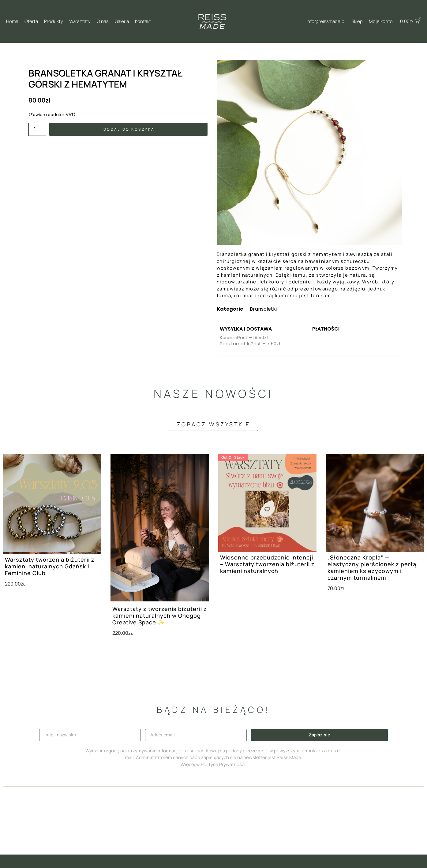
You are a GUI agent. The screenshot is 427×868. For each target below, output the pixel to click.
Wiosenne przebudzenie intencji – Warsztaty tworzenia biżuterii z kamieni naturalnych (267, 564)
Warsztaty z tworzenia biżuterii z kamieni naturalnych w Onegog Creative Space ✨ (160, 615)
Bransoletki (263, 309)
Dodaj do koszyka (129, 129)
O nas (103, 21)
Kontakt (143, 21)
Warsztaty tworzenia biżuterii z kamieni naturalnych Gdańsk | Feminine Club (50, 566)
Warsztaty (80, 21)
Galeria (122, 21)
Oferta (31, 21)
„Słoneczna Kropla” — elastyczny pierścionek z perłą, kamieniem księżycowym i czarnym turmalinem (373, 567)
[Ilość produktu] (37, 129)
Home (12, 21)
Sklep (357, 21)
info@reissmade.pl (326, 21)
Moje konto (381, 21)
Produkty (54, 21)
